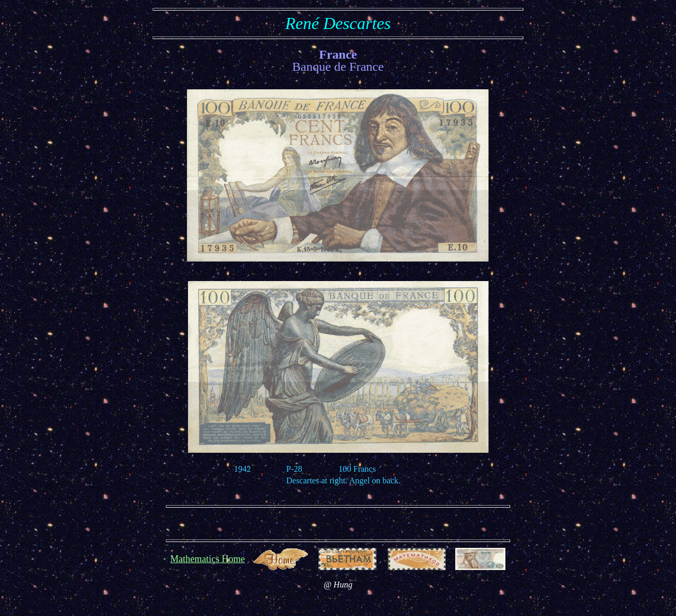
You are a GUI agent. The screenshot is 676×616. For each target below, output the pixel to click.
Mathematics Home (207, 559)
